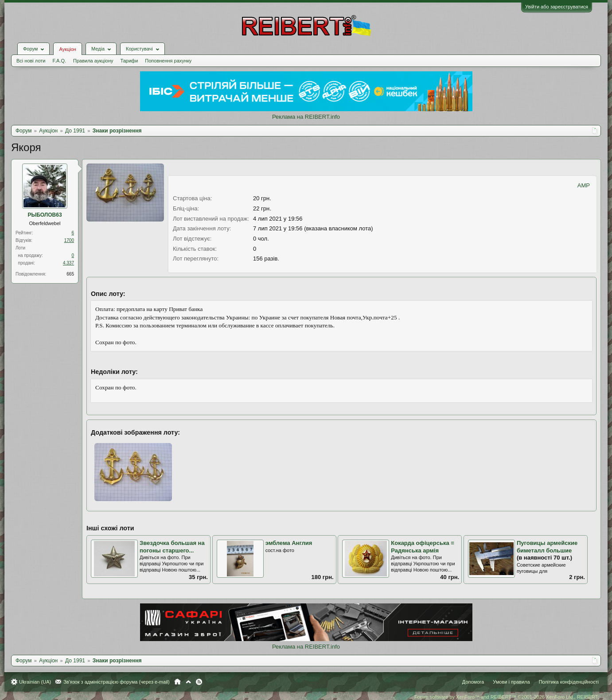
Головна (177, 682)
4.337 (68, 263)
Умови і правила (511, 682)
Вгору (188, 682)
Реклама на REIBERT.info (306, 117)
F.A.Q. (59, 61)
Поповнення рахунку (168, 61)
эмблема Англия (289, 543)
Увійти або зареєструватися (557, 7)
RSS (199, 682)
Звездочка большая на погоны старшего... (172, 547)
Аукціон (67, 49)
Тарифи (129, 61)
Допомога (473, 682)
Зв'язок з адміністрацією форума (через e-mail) (117, 682)
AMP (584, 185)
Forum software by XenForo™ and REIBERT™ (507, 697)
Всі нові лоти (31, 61)
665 (70, 274)
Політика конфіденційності (569, 682)
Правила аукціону (93, 61)
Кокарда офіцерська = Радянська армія (423, 547)
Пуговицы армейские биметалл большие (547, 547)
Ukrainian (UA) (35, 682)
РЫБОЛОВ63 (45, 215)
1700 (69, 240)
